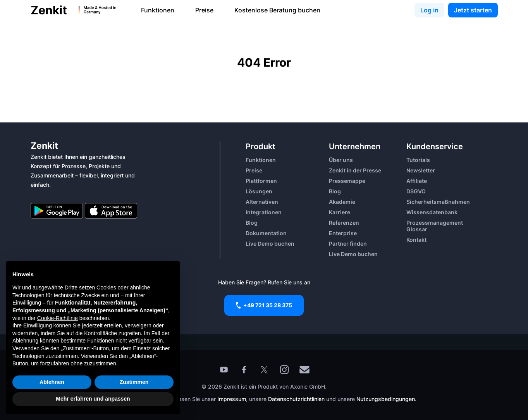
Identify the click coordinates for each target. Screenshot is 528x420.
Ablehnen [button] (52, 382)
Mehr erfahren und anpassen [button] (93, 399)
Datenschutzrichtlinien (297, 399)
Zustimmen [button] (134, 382)
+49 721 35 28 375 (264, 305)
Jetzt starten (473, 10)
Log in (429, 10)
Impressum (232, 399)
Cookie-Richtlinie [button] (58, 318)
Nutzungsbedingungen (386, 399)
